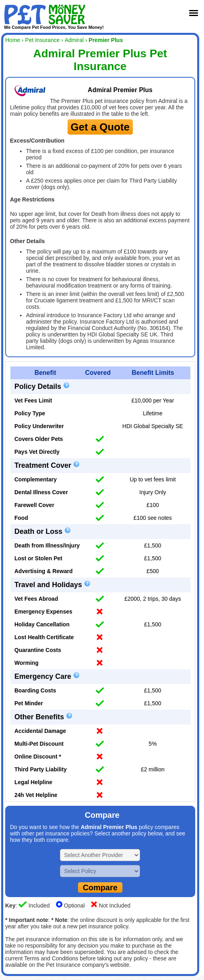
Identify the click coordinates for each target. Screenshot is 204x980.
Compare (100, 887)
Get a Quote (100, 127)
